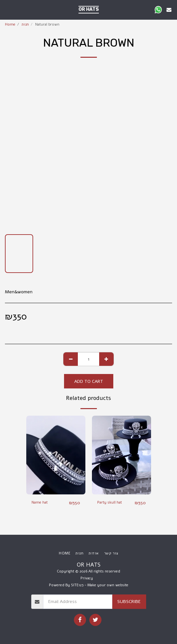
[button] (7, 9)
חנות (25, 24)
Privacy (87, 578)
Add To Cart (89, 381)
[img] (56, 455)
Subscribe (129, 602)
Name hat (40, 502)
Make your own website (108, 585)
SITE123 (77, 585)
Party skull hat (110, 502)
